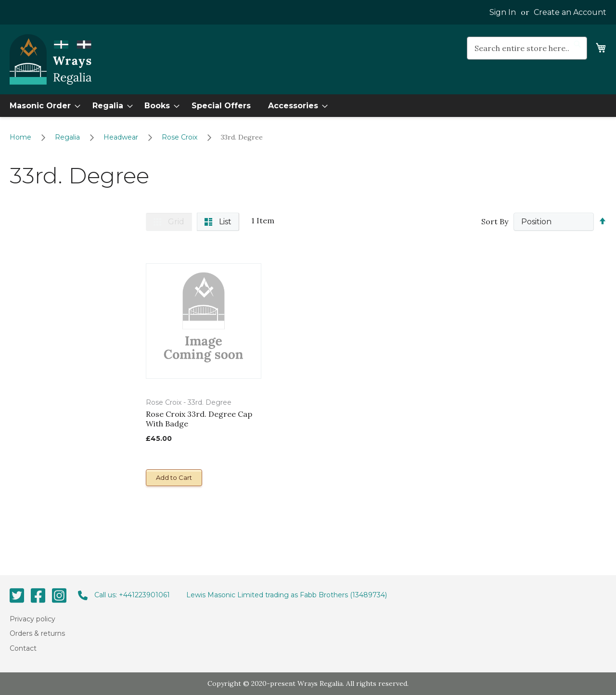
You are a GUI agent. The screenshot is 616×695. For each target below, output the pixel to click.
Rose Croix (180, 137)
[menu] (308, 106)
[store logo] (51, 60)
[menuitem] (42, 106)
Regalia (68, 137)
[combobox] (527, 48)
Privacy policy (32, 619)
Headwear (122, 137)
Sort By (495, 221)
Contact (23, 648)
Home (21, 137)
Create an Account (570, 12)
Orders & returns (37, 633)
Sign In (503, 12)
